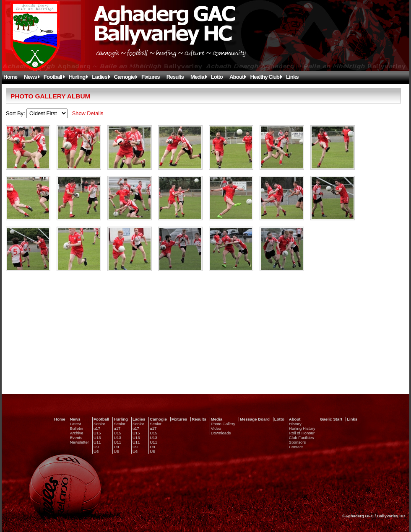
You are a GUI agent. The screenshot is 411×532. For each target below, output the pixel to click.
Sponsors (298, 442)
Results (175, 77)
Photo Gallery (223, 424)
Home (10, 77)
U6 (96, 451)
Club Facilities (302, 438)
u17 (97, 428)
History (295, 424)
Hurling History (302, 428)
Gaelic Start (331, 419)
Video (216, 428)
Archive (77, 433)
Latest (75, 424)
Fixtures (151, 77)
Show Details (88, 113)
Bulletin (77, 428)
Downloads (221, 433)
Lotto (217, 77)
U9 (96, 447)
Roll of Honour (302, 433)
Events (76, 438)
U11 (97, 442)
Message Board (255, 419)
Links (292, 77)
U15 (97, 433)
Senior (99, 424)
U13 (97, 438)
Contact (296, 447)
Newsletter (79, 442)
